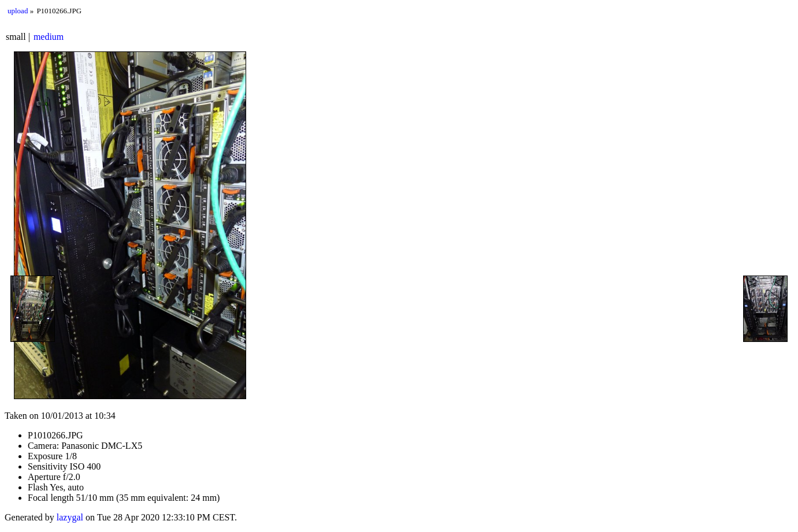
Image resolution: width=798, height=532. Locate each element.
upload (18, 11)
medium (49, 37)
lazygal (70, 517)
